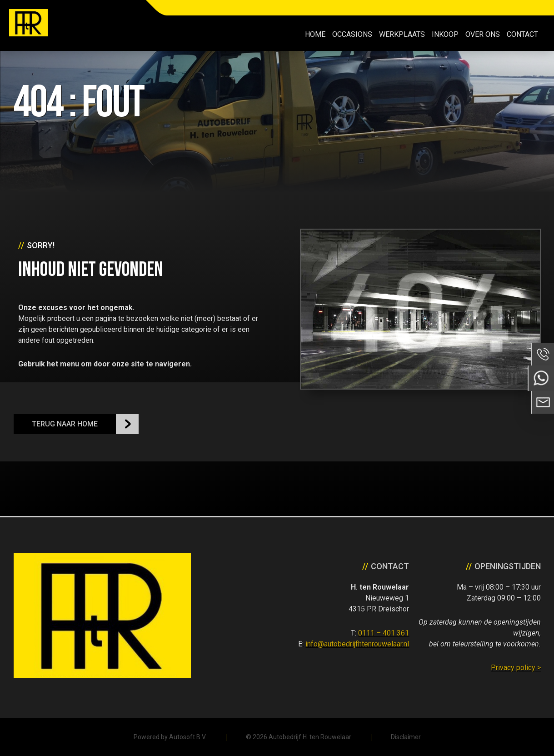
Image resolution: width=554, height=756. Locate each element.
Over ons (483, 34)
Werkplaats (402, 34)
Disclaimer (406, 737)
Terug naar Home (65, 424)
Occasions (352, 34)
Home (315, 34)
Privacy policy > (516, 668)
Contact (522, 34)
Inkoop (445, 34)
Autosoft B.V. (188, 737)
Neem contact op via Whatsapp (541, 378)
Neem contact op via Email (543, 402)
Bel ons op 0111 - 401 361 (543, 354)
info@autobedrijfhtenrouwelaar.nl (357, 644)
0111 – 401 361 (384, 633)
